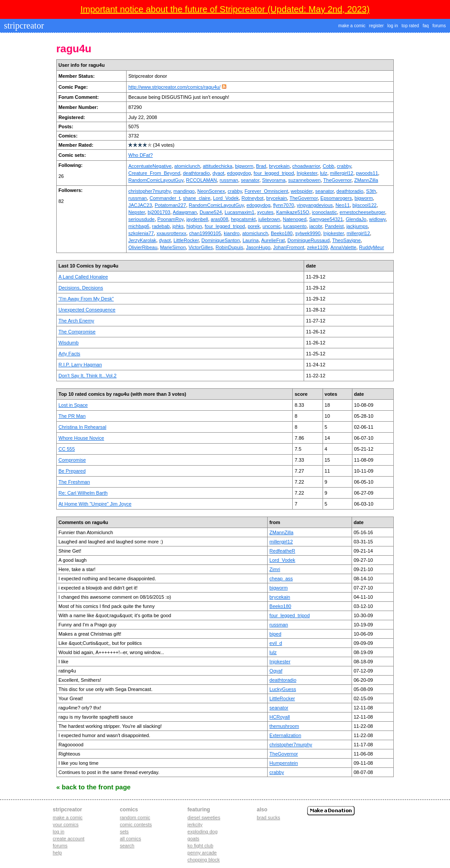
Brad (261, 166)
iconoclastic (325, 212)
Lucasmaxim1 (240, 212)
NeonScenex (211, 191)
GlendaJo (356, 219)
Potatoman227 (171, 205)
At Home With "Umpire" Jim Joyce (95, 504)
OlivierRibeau (143, 247)
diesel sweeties (204, 817)
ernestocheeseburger (362, 212)
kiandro (232, 233)
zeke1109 (317, 247)
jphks (178, 226)
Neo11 (342, 205)
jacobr (316, 226)
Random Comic (135, 817)
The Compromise (77, 332)
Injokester (307, 173)
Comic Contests (136, 825)
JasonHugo (258, 247)
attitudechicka (217, 166)
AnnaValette (343, 247)
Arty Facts (69, 354)
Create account (69, 839)
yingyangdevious (315, 205)
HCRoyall (279, 717)
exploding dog (203, 832)
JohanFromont (289, 247)
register (376, 26)
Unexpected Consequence (87, 310)
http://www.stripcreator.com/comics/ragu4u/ (174, 87)
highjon (194, 226)
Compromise (72, 460)
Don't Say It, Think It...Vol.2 (87, 376)
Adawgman (185, 212)
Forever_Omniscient (266, 191)
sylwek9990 (308, 233)
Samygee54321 (326, 219)
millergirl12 (342, 173)
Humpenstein (284, 763)
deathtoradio (196, 173)
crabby (344, 166)
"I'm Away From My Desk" (86, 299)
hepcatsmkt (243, 219)
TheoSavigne (347, 240)
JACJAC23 (140, 205)
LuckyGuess (283, 689)
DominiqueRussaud (308, 240)
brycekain (279, 166)
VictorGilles (201, 247)
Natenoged (295, 219)
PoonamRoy (171, 219)
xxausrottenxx (171, 233)
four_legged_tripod (274, 173)
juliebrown (269, 219)
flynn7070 (283, 205)
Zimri (275, 569)
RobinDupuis (230, 247)
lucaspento (295, 226)
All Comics (131, 839)
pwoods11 (367, 173)
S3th (371, 191)
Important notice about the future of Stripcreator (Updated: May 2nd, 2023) (225, 9)
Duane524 (211, 212)
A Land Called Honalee (83, 277)
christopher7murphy (149, 191)
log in (393, 26)
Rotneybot (252, 198)
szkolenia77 (141, 233)
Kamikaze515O (292, 212)
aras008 (220, 219)
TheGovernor (337, 180)
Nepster (137, 212)
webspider (302, 191)
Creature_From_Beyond (154, 173)
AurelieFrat (273, 240)
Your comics (66, 825)
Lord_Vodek (226, 198)
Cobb (328, 166)
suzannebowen (305, 180)
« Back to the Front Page (93, 787)
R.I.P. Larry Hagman (80, 365)
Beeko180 (282, 233)
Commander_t (165, 198)
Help (57, 853)
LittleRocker (186, 240)
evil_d (276, 643)
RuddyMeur (372, 247)
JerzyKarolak (142, 240)
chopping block (204, 860)
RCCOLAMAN (201, 180)
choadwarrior (306, 166)
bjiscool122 (365, 205)
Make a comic (68, 817)
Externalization (285, 735)
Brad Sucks (268, 817)
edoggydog (239, 173)
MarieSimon (173, 247)
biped (275, 634)
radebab (161, 226)
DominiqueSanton (220, 240)
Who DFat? (141, 155)
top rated (410, 26)
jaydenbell (197, 219)
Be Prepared (72, 471)
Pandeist (334, 226)
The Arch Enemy (76, 321)
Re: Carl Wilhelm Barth (83, 493)
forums (439, 26)
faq (426, 26)
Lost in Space (73, 405)
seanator (250, 180)
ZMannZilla (366, 180)
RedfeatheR (282, 551)
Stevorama (274, 180)
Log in (58, 832)
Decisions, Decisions (81, 288)
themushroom (284, 726)
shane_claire (196, 198)
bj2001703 (159, 212)
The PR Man (72, 416)
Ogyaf (276, 671)
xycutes (265, 212)
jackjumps (357, 226)
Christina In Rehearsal (82, 427)
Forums (60, 846)
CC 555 (67, 449)
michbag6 (139, 226)
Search (127, 846)
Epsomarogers (336, 198)
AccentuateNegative (150, 166)
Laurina (251, 240)
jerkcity (195, 825)
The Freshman (74, 482)
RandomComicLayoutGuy (156, 180)
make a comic (352, 26)
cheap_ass (281, 579)
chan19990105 (205, 233)
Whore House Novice (81, 438)
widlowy (377, 219)
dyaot (218, 173)
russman (229, 180)
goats (194, 839)
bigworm (244, 166)
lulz (324, 173)
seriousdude (142, 219)
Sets (124, 832)
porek (254, 226)
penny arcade (202, 853)
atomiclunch (187, 166)
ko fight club (201, 846)
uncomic (271, 226)
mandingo (184, 191)
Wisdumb (69, 343)
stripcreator (23, 25)
